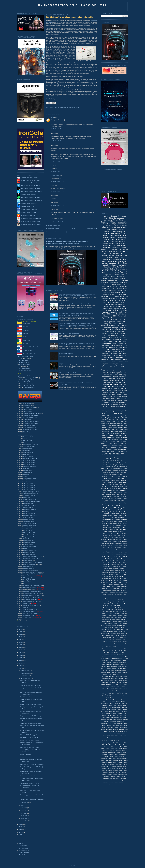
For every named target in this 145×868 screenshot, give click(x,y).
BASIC (104, 518)
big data (105, 263)
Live (126, 582)
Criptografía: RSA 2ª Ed (30, 574)
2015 (21, 658)
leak (113, 320)
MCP (119, 606)
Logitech (104, 716)
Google (113, 224)
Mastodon (114, 486)
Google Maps (113, 522)
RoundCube (107, 653)
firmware (120, 763)
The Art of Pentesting (29, 427)
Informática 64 (106, 412)
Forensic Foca (109, 467)
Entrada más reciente (53, 228)
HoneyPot (104, 539)
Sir (103, 739)
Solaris (125, 741)
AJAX (122, 674)
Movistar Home (106, 271)
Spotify (120, 400)
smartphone (108, 351)
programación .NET (111, 390)
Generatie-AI (124, 635)
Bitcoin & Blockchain (29, 531)
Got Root (26, 539)
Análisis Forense (28, 517)
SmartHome (122, 343)
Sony (118, 565)
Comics (113, 238)
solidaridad (114, 672)
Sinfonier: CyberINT (29, 543)
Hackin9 (125, 580)
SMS (109, 302)
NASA (126, 723)
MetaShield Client (107, 541)
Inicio (73, 228)
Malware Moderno (29, 456)
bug (125, 259)
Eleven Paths (120, 240)
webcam (122, 387)
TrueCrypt (123, 565)
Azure (124, 353)
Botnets (115, 351)
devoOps (123, 665)
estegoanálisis (116, 457)
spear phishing (111, 437)
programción (116, 778)
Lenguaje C (121, 582)
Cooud (116, 688)
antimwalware (117, 661)
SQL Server (111, 314)
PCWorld (122, 324)
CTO (126, 553)
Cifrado (113, 277)
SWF (118, 737)
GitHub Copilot (123, 467)
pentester (123, 371)
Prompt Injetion (114, 649)
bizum (104, 663)
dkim (125, 420)
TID (109, 361)
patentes (105, 504)
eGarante (106, 571)
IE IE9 (109, 287)
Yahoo (113, 398)
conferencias (122, 224)
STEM (111, 737)
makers (111, 369)
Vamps (105, 567)
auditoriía (106, 757)
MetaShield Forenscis (109, 608)
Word (112, 661)
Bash (113, 553)
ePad (114, 759)
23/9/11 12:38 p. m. (58, 205)
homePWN (108, 669)
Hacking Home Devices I (31, 423)
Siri (126, 388)
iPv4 (109, 320)
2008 (21, 829)
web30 (105, 533)
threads (119, 672)
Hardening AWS (28, 437)
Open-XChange (123, 727)
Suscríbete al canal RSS (28, 215)
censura (105, 529)
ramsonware (123, 778)
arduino (104, 410)
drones (109, 422)
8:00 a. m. (72, 105)
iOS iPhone (118, 768)
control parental (122, 449)
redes (122, 257)
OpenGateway (106, 420)
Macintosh (124, 606)
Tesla (104, 547)
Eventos (114, 216)
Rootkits (120, 486)
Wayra (106, 322)
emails (103, 761)
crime (122, 588)
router (126, 592)
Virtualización (114, 512)
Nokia (110, 647)
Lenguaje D (109, 714)
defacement (123, 529)
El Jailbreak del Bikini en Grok (67, 373)
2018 (21, 650)
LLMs (114, 245)
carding (123, 528)
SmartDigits (124, 739)
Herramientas (121, 277)
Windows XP (121, 322)
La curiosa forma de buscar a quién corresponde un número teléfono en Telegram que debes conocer (76, 314)
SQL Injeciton (117, 653)
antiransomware (115, 441)
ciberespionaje (120, 292)
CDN (117, 596)
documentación (107, 377)
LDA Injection (116, 712)
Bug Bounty (27, 468)
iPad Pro (124, 768)
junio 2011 (24, 808)
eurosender (116, 761)
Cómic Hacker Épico (29, 552)
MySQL (109, 310)
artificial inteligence (106, 622)
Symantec (104, 657)
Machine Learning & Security (32, 502)
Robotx (104, 735)
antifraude (116, 569)
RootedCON (124, 586)
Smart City (105, 498)
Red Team (26, 511)
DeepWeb (106, 459)
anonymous (121, 500)
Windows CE (108, 659)
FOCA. (114, 694)
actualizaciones (116, 619)
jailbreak (116, 308)
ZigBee (116, 755)
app (126, 426)
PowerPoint (109, 612)
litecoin (123, 571)
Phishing (124, 273)
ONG (124, 445)
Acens (104, 575)
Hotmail (104, 400)
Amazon (122, 328)
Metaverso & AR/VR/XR (30, 429)
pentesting (108, 220)
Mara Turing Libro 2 (29, 462)
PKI (116, 477)
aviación (114, 622)
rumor (118, 780)
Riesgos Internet (28, 507)
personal (114, 249)
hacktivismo (123, 377)
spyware (113, 473)
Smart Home (106, 441)
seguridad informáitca (114, 551)
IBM (113, 387)
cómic (116, 375)
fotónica (114, 590)
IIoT (120, 704)
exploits (105, 338)
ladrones (118, 571)
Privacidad (106, 224)
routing (104, 594)
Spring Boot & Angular (30, 505)
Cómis (121, 688)
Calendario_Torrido (120, 383)
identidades (109, 770)
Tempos (112, 243)
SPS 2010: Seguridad (29, 611)
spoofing (105, 312)
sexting (104, 437)
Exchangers (104, 694)
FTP (103, 467)
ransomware (118, 369)
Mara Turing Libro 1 (29, 464)
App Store (123, 473)
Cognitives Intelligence (121, 520)
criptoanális (122, 757)
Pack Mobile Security (24, 368)
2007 (21, 832)
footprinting (106, 367)
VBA (121, 747)
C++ (113, 684)
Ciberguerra (28, 419)
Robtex (104, 614)
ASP (115, 533)
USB (107, 416)
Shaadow (104, 616)
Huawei (112, 704)
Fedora (120, 602)
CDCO (115, 535)
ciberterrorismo (123, 471)
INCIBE (109, 639)
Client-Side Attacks (29, 521)
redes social (113, 780)
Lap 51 (61, 363)
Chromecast (113, 633)
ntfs (120, 772)
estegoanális (114, 667)
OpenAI (105, 318)
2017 (21, 653)
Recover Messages (112, 524)
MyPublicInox (113, 723)
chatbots (104, 428)
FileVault (119, 694)
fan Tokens (116, 340)
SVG (114, 737)
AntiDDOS (115, 482)
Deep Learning (122, 271)
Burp (124, 631)
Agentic (123, 381)
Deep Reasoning (122, 451)
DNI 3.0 (125, 688)
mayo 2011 (24, 811)
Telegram (118, 330)
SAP (108, 614)
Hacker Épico (27, 584)
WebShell (125, 749)
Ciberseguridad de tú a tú (31, 445)
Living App (124, 326)
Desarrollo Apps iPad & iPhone (32, 592)
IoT (112, 296)
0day (114, 410)
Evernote (108, 635)
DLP (104, 494)
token (116, 341)
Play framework (106, 649)
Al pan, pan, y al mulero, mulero (30, 740)
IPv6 (109, 289)
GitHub (123, 398)
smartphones (110, 594)
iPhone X (125, 669)
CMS (109, 484)
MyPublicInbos (121, 721)
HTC (108, 702)
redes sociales (120, 304)
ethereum (115, 377)
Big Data (26, 431)
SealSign (118, 461)
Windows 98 (118, 751)
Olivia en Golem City (31, 417)
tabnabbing (107, 784)
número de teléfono (110, 592)
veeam (117, 784)
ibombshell (123, 490)
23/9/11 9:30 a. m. (57, 141)
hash (119, 590)
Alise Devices (110, 631)
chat (103, 390)
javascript (112, 322)
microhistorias (106, 326)
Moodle (107, 543)
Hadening (112, 702)
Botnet (104, 373)
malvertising (105, 573)
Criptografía (122, 261)
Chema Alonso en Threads (27, 194)
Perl (125, 561)
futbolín (125, 764)
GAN (109, 439)
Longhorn (115, 643)
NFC (119, 418)
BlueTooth (105, 330)
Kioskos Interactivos (113, 539)
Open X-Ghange (115, 727)
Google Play (113, 312)
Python (116, 257)
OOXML (115, 343)
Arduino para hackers (30, 380)
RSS (117, 387)
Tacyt (118, 336)
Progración (112, 731)
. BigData (104, 674)
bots (120, 353)
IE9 (110, 453)
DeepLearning (121, 379)
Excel (125, 345)
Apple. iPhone (114, 680)
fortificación (116, 302)
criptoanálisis (118, 435)
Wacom (108, 749)
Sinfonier (121, 388)
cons (124, 300)
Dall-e (122, 633)
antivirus (123, 408)
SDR (103, 588)
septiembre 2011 (26, 678)
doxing (103, 422)
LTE (115, 606)
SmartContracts (121, 314)
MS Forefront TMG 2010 (30, 613)
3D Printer (108, 430)
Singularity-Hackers (25, 850)
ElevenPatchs (112, 692)
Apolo (116, 631)
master (104, 492)
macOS (106, 379)
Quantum (111, 341)
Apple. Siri (107, 680)
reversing (106, 381)
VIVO (115, 547)
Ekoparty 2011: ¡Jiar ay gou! (29, 735)
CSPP (126, 422)
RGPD (111, 733)
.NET (120, 306)
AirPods (119, 533)
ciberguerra (108, 324)
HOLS (109, 604)
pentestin (119, 549)
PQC (120, 477)
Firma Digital (114, 404)
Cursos (107, 230)
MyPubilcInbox (119, 543)
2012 (21, 666)
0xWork (110, 674)
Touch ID (115, 657)
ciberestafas (105, 345)
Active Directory (115, 381)
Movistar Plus (114, 363)
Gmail (103, 296)
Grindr (118, 700)
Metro (115, 719)
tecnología (119, 437)
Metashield (112, 406)
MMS (104, 717)
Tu (118, 657)
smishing (111, 782)
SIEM (112, 735)
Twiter (121, 745)
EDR (112, 537)
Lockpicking (109, 643)
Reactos (124, 612)
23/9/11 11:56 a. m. (58, 171)
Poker (103, 612)
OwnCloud (122, 729)
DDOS (125, 457)
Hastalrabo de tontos (116, 432)
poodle (118, 776)
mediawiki (112, 772)
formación (106, 228)
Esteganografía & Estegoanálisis (33, 562)
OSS (121, 725)
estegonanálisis (107, 590)
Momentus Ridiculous (116, 424)
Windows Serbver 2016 (117, 659)
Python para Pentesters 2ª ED (32, 556)
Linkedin (106, 392)
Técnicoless (121, 332)
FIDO (110, 694)
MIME (125, 716)
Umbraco (116, 747)
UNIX (108, 547)
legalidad (120, 361)
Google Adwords (122, 698)
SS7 (111, 614)
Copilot (124, 535)
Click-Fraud (119, 506)
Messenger (115, 439)
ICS (122, 494)
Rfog (52, 117)
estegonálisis (109, 761)
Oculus (104, 727)
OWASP (109, 496)
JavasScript (114, 710)
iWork (108, 549)
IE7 (106, 486)
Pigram (105, 563)
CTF (119, 535)
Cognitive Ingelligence (107, 520)
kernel (125, 435)
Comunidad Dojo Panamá (27, 347)
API (121, 385)
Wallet (110, 528)
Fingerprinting (121, 238)
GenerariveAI (115, 696)
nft (124, 363)
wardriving (123, 531)
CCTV (113, 596)
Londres (109, 716)
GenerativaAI (106, 698)
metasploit (112, 263)
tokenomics (112, 290)
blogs (122, 296)
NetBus (104, 725)
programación (114, 283)
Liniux (125, 714)
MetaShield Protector (121, 359)
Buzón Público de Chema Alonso (30, 183)
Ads (118, 473)
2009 (21, 827)
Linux (124, 236)
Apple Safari (107, 475)
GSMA (116, 467)
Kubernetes (27, 451)
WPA (111, 588)
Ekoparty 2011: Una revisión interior (31, 704)
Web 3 (120, 749)
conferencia (107, 328)
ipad (105, 285)
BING (113, 289)
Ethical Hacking (28, 384)
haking (103, 669)
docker (112, 334)
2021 (21, 642)
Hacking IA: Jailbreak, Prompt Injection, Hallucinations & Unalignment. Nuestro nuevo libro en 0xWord (67, 242)
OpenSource (115, 408)
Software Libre (109, 304)
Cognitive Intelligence (110, 265)
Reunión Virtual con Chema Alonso (31, 180)
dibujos (112, 357)
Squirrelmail (113, 655)
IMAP (105, 639)
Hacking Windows (29, 519)
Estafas (112, 255)
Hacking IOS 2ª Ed (29, 568)
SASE (108, 735)
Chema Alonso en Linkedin (27, 212)
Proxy (120, 347)
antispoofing (106, 514)
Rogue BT (123, 651)
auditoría (119, 255)
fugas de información (116, 345)
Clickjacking (115, 484)
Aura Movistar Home (106, 682)
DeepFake (107, 537)
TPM (107, 745)
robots (125, 347)
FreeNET (117, 635)
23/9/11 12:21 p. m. (58, 191)
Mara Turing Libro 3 (29, 460)
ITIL (126, 704)
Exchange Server (107, 396)
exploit (115, 287)
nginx (103, 592)
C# (120, 575)
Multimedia (105, 461)
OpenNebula (109, 729)
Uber (120, 618)
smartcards (104, 629)
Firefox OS (124, 694)
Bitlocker (110, 535)
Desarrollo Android (29, 576)
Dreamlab (23, 330)
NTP (109, 610)
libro (124, 294)
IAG (105, 559)
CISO (117, 430)
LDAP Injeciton (124, 712)
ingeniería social (74, 107)
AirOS (117, 676)
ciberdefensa (112, 529)
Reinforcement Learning (108, 651)
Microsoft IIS (123, 584)
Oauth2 (125, 424)
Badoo (114, 682)
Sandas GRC (106, 565)
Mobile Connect (121, 459)
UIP (109, 747)
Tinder (124, 526)
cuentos (110, 428)
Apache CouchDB (106, 678)
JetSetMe (124, 710)
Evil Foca (115, 355)
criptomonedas (112, 281)
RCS (125, 649)
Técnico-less (123, 338)
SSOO (123, 653)
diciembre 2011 (25, 671)
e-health (118, 463)
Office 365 (105, 426)
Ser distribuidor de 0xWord (25, 356)
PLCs (115, 496)
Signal (115, 616)
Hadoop (120, 508)
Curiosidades (58, 107)
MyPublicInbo (113, 721)
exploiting (119, 294)
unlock (112, 784)
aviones (120, 622)
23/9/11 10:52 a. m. (58, 161)
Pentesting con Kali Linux (31, 570)
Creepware (118, 598)
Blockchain (122, 265)
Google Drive (123, 578)
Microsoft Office (121, 406)
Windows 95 (116, 588)
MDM (120, 539)
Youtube (106, 283)
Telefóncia (112, 745)
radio (104, 336)
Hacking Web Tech (29, 541)
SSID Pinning (105, 737)
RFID (110, 469)
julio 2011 (24, 805)
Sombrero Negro (28, 453)
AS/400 (106, 676)
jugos (125, 770)
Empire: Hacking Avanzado (31, 492)
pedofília (124, 772)
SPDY (121, 735)
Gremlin (120, 522)
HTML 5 (125, 557)
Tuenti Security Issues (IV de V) (30, 783)
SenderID (123, 496)
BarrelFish (119, 682)
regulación (116, 531)
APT (120, 341)
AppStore (104, 553)
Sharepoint (108, 471)
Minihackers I (28, 412)
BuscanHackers (120, 553)
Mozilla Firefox (114, 392)
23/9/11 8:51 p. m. (57, 221)
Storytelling (27, 439)
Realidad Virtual (117, 469)
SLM (103, 471)
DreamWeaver (121, 690)
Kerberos (113, 559)
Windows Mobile (117, 488)
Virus (119, 447)
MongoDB (105, 561)
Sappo (125, 524)
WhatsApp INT (28, 441)
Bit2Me (104, 355)
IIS (124, 306)
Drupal (103, 522)
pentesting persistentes (121, 670)
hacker (118, 398)
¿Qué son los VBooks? (25, 376)
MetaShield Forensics (113, 584)
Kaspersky (110, 606)
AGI (118, 674)
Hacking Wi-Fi (27, 470)
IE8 (107, 582)
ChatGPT (122, 249)
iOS (109, 249)
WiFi (103, 273)
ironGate (121, 770)
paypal (110, 531)
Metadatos (107, 247)
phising (109, 672)
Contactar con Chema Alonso (29, 178)
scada (114, 422)
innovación (105, 269)
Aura (122, 253)
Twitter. (125, 745)
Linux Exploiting (28, 566)
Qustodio (121, 649)
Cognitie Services (110, 688)
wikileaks (105, 388)
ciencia (124, 547)
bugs (106, 275)
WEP (102, 659)
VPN (121, 375)
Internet (107, 242)
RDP (103, 434)
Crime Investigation (29, 527)
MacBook (105, 477)
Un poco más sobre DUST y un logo (31, 716)
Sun (110, 426)
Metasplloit (110, 719)
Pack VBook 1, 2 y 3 (24, 382)
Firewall (111, 359)
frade (103, 764)
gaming (124, 330)
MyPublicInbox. (105, 723)
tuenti (109, 410)
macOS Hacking (28, 529)
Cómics (116, 251)
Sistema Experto (109, 739)
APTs (120, 573)
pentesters (112, 379)
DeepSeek (106, 375)
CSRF (105, 439)
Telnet (116, 745)
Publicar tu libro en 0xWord (25, 319)
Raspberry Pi (27, 474)
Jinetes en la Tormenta (30, 466)
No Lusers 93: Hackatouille (28, 776)
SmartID (111, 498)
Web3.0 (110, 567)
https (117, 334)
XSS (109, 285)
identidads (115, 770)
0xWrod (114, 674)
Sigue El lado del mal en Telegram (29, 185)
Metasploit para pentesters (33, 586)
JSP (108, 559)
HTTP (112, 330)
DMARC (118, 555)
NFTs (121, 363)
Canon (108, 633)
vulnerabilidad (118, 594)
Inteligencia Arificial (106, 641)
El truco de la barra (26, 754)
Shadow (110, 616)
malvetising (106, 772)
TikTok (114, 426)
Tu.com (118, 396)
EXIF (126, 633)
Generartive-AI (123, 696)
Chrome (106, 332)
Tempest (124, 461)
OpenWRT (115, 729)
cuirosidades (104, 759)
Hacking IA (27, 406)
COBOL (103, 633)
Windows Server (108, 279)
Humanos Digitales (117, 445)
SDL (112, 653)
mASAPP (113, 549)
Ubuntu (120, 316)
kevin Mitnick (106, 473)
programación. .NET (107, 778)
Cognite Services (109, 576)
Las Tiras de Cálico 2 (30, 447)
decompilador (116, 665)
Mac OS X (113, 316)
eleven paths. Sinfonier (122, 759)
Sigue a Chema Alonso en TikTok (30, 188)
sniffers (114, 412)
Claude (109, 355)
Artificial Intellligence (123, 680)
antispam (106, 402)
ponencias (113, 776)
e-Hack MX (23, 340)
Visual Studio (106, 463)
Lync (118, 716)
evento (104, 451)
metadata (124, 310)
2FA (119, 281)
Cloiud (103, 688)
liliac (107, 670)
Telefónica (123, 226)
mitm (119, 263)
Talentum (123, 336)
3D (122, 457)
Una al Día (26, 607)
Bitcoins (105, 290)
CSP (104, 686)
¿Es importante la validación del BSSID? (32, 799)
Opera (122, 453)
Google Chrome (108, 300)
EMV (110, 578)
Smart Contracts (115, 434)
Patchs (121, 561)
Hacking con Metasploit (30, 515)
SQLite (108, 447)
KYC (102, 712)
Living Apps (113, 298)
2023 (21, 637)
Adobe (109, 482)
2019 (21, 647)
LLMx (104, 714)
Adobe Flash (119, 504)
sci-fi (102, 430)
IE (125, 604)
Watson (112, 749)
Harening (118, 702)
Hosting (103, 582)
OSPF (118, 725)
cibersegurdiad (123, 663)
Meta (114, 453)
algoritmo (115, 471)
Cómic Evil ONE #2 (30, 496)
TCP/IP (109, 488)
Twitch (122, 657)
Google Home (106, 445)
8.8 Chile (23, 327)
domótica (116, 490)
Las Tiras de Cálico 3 (30, 425)
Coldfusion (105, 578)
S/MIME (116, 545)
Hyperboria (120, 604)
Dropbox (108, 494)
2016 (21, 655)
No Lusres (109, 725)
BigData (112, 269)
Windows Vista (119, 275)
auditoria (124, 661)
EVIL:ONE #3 (28, 472)
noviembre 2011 (26, 673)
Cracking (123, 308)
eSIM (109, 667)
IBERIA (116, 704)
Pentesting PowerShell (30, 550)
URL (112, 747)
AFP (115, 629)
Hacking (106, 216)
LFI (109, 486)
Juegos (104, 289)
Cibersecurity (106, 555)
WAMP (103, 749)
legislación (119, 373)
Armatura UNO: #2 (30, 488)
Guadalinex (123, 700)
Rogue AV (117, 651)
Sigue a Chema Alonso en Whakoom (31, 191)
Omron (108, 727)
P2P (114, 394)
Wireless (106, 316)
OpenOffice (107, 408)
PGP (116, 414)
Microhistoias (115, 645)
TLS (113, 526)
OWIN (125, 725)
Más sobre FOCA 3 (26, 757)
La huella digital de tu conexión (29, 737)
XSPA (125, 512)
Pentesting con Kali (30, 378)
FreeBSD (109, 696)
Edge (106, 453)
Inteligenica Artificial (116, 708)
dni (126, 588)
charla (125, 369)
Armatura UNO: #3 (30, 486)
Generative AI (122, 287)
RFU (107, 733)
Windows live (116, 528)
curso (112, 375)
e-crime (119, 318)
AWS (105, 482)
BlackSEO (110, 383)
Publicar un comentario (53, 226)
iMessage (123, 514)
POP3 (119, 610)
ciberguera (111, 623)
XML (120, 567)
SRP (125, 735)
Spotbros (110, 743)
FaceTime (104, 557)
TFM (116, 618)
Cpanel (112, 598)
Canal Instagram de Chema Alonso (31, 224)
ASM (111, 492)
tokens (114, 285)
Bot (115, 492)
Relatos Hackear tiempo (30, 458)
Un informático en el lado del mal (73, 5)
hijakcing (104, 768)
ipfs (104, 670)
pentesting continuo (107, 516)
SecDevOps (106, 455)
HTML (111, 388)
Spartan (105, 743)
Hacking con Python (29, 554)
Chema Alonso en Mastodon (27, 203)
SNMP (120, 545)
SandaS (125, 545)
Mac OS (108, 717)
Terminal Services (116, 349)
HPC (104, 702)
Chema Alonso (55, 176)
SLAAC (120, 524)
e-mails (113, 402)
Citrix (113, 326)
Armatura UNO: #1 (30, 490)
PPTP (104, 510)
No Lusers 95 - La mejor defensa (30, 747)
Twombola (104, 747)
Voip (125, 375)
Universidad (106, 245)
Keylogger (124, 641)
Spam (110, 261)
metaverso (123, 334)
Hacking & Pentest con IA (31, 413)
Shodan (105, 308)
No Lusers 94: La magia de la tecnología (32, 764)
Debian (118, 410)
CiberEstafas (27, 455)
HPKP (113, 637)
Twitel (125, 394)
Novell (125, 522)
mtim (116, 772)
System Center (110, 618)
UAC (103, 340)
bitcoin (117, 279)
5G (111, 533)
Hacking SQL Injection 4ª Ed (32, 596)
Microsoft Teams (117, 541)
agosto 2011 (25, 803)
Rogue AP (110, 545)
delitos (105, 531)
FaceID (116, 537)
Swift (123, 655)
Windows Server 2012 (30, 588)
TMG (103, 745)
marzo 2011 (24, 816)
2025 (21, 632)
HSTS (115, 508)
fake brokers (121, 667)
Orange (108, 586)
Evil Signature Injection (122, 692)
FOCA (118, 243)
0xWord (21, 844)
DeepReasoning (107, 508)
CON (119, 285)
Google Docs (106, 700)
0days (121, 516)
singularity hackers (107, 365)
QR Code (104, 545)
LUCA (109, 253)
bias (121, 420)
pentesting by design (112, 774)
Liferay (114, 714)
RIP (115, 733)
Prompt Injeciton (119, 731)
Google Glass (105, 580)
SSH (103, 416)
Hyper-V (114, 604)
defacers (125, 623)
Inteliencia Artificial (122, 706)
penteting (122, 627)
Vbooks (118, 479)
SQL (107, 588)
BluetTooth (109, 684)
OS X (118, 453)
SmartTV (123, 320)
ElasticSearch (105, 692)
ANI (125, 674)
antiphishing (120, 426)
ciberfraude (115, 663)
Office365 (125, 418)
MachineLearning (122, 643)
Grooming (122, 537)
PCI (116, 610)
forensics (104, 394)
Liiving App (120, 714)
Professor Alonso (24, 362)
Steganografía (107, 526)
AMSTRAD (120, 422)
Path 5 (120, 414)
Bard (110, 394)
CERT (121, 684)
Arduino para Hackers (30, 500)
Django (124, 600)
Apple (112, 240)
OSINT (25, 476)
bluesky (111, 757)
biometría (109, 340)
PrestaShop (118, 563)
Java (109, 336)
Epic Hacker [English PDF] (31, 558)
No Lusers (114, 242)
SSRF (124, 563)
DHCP (124, 598)
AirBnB (125, 594)
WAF (122, 479)
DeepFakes (123, 283)
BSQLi (110, 443)
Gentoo (125, 602)
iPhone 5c (114, 669)
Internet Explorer (122, 269)
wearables (125, 672)
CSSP (108, 686)
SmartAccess (117, 739)
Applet (116, 575)
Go (107, 522)
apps (124, 349)
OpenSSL (111, 477)
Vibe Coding (106, 512)
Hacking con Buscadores (30, 605)
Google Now (113, 700)
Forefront (113, 459)
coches (113, 463)
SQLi (115, 388)
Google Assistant (107, 637)
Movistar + (118, 300)
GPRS (115, 306)
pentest (106, 234)
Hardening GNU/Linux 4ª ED (32, 572)
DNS (108, 296)
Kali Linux (104, 347)
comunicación (118, 623)
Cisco (113, 506)
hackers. (108, 766)
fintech (115, 763)
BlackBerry (121, 518)
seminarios (123, 551)
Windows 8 (112, 318)
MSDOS (122, 475)
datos (104, 371)
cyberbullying (106, 481)
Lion (125, 494)
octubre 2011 (25, 676)
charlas (114, 230)
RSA (113, 420)
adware (114, 361)
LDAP (105, 341)
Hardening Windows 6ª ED (30, 601)
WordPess (105, 755)
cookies (114, 502)
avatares (110, 490)
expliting (110, 763)
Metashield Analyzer (120, 608)
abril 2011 (24, 813)
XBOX (125, 400)
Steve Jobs (113, 455)
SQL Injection (118, 259)
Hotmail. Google (105, 704)
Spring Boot (27, 498)
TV (114, 479)
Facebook (109, 251)
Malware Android (28, 545)
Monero (123, 559)
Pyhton (118, 586)
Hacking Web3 (28, 435)
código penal (109, 665)
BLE (113, 430)
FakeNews (105, 359)
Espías (104, 602)
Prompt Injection (113, 338)
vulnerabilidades (122, 412)
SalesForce (117, 614)
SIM (103, 447)
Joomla (105, 406)
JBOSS (104, 606)
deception (122, 569)
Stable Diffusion (122, 510)
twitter (104, 261)
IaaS (124, 639)
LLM (123, 234)
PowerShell (121, 267)
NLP (107, 647)
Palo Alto (125, 610)
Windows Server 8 (121, 753)
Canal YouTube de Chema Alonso (30, 221)
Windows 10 (122, 298)
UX (111, 547)
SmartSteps (107, 655)
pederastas (112, 670)
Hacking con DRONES (30, 525)
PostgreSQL (111, 563)
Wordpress (116, 310)
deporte (113, 514)
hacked (115, 324)
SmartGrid (104, 741)
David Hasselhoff (112, 451)
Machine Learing (115, 717)
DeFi (126, 443)
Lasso (115, 582)
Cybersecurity (105, 404)
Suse (103, 618)
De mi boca (107, 690)
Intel (103, 469)
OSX (112, 610)
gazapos (103, 766)
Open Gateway (112, 400)
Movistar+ (104, 361)
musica (116, 627)
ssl (104, 349)
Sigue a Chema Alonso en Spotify (30, 197)
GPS (111, 308)
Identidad (118, 236)
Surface (119, 655)
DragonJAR (24, 324)
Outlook (112, 461)
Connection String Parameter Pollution (116, 465)
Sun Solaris (124, 434)
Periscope (106, 731)
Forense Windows (28, 617)
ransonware (106, 780)
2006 (21, 835)
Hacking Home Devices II (31, 415)
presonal (123, 776)
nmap (123, 502)
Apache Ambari (123, 676)
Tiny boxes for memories (66, 353)
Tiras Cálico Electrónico (31, 494)
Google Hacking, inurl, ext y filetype (69, 333)
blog (113, 292)
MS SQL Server (115, 367)
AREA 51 (23, 344)
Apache (119, 290)
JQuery (108, 710)
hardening (107, 232)
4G (108, 492)
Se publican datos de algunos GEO (31, 723)
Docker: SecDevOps (29, 513)
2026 (21, 629)
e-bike (103, 625)
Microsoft (105, 255)
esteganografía (120, 357)
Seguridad (114, 447)
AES (116, 573)
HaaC (118, 494)
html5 (118, 481)
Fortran (104, 696)
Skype (107, 434)
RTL (120, 612)
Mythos (103, 586)
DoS (125, 484)
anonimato (114, 353)
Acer (113, 676)
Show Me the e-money (30, 478)
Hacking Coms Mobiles (30, 599)
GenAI (111, 236)
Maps (118, 559)
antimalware (108, 306)
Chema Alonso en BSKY (26, 206)
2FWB (125, 516)
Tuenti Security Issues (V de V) (29, 697)
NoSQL (125, 543)
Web (116, 749)
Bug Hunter (27, 404)
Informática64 (123, 404)
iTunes (104, 770)
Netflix (121, 439)
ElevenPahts (115, 475)
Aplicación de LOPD (28, 615)
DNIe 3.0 (124, 555)
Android (107, 240)
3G (117, 402)
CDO (125, 373)
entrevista (108, 457)
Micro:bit (104, 610)
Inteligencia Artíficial (106, 708)
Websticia (120, 455)
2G (109, 533)
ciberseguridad (122, 222)
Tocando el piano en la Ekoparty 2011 (31, 685)
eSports (114, 625)
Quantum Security (29, 408)
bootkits (119, 547)
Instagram (116, 365)
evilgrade (119, 625)
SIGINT (117, 735)
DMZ (121, 484)
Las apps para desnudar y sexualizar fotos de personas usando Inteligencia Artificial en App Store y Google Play (77, 295)
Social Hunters (28, 449)
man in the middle (109, 627)
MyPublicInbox (23, 846)
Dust (109, 387)
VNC (126, 657)
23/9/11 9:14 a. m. (57, 129)
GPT (105, 302)
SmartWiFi (119, 394)
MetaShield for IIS (107, 645)
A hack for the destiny (30, 523)
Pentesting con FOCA (30, 564)
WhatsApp (116, 253)
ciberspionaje (107, 502)
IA (117, 220)
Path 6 (113, 586)
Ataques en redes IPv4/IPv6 (31, 594)
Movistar (117, 273)
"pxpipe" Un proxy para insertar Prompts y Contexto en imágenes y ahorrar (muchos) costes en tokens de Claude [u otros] (78, 324)
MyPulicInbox (120, 723)
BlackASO (107, 596)
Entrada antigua (92, 228)
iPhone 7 (120, 669)
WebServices (105, 619)
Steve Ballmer (116, 743)
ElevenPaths (115, 228)
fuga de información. (110, 764)
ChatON (119, 686)
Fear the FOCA (24, 360)
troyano (120, 390)
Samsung (114, 510)
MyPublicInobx (123, 645)
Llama (121, 355)
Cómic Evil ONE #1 (29, 503)
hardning (125, 766)
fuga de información (113, 371)
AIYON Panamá (25, 350)
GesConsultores (114, 698)
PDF (108, 349)
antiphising (124, 619)
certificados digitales (108, 435)
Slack (126, 616)
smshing (110, 629)
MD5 (121, 716)
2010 (21, 824)
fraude (114, 271)
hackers (118, 234)
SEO (111, 385)
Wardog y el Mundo (29, 578)
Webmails (122, 392)
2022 (21, 640)
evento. (121, 761)
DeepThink (118, 600)
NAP (103, 647)
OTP (125, 432)
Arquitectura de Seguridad (32, 421)
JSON (111, 582)
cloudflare (105, 334)
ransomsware (120, 592)
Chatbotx (124, 686)
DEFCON (121, 443)
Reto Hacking (122, 245)
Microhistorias (27, 582)
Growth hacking (118, 557)
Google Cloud (105, 424)
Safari (110, 479)
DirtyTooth (108, 418)
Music (104, 496)
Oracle (120, 312)
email (119, 502)
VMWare (124, 618)
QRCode (116, 612)
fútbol (118, 514)
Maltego (104, 584)
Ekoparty (23, 334)
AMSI (118, 629)
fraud (126, 667)
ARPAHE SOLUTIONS (27, 354)
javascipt (123, 590)
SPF (117, 420)
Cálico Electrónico (25, 364)
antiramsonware (122, 755)
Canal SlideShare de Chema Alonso (31, 218)
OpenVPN (116, 561)
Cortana (113, 555)
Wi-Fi (120, 512)
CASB (117, 684)
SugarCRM (123, 743)
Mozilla (112, 543)
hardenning (119, 766)
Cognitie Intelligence (119, 576)
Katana (106, 712)
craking (116, 757)
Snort (115, 741)
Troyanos (113, 332)
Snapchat (113, 565)
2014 (21, 660)
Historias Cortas (28, 433)
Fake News (124, 340)
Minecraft (119, 719)
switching (112, 573)
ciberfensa (109, 663)
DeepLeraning (114, 690)
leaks (103, 465)
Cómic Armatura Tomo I (30, 509)
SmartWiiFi (110, 741)
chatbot (106, 357)
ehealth (124, 463)
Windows (106, 238)
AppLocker (121, 678)
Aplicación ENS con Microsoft (32, 597)
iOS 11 (109, 768)
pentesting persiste (122, 774)
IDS (103, 486)
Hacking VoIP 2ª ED (29, 580)
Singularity (120, 616)
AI (114, 220)
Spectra (124, 243)
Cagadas (124, 575)
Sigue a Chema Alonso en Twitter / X (31, 200)
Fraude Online (27, 603)
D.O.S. (115, 443)
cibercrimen (110, 273)
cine (126, 365)
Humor (66, 107)
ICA (124, 508)
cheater (125, 622)
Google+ (110, 557)
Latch (112, 234)
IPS (113, 639)
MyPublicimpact (24, 848)
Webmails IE (105, 751)
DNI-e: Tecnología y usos (30, 609)
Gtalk (105, 604)
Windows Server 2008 (121, 498)
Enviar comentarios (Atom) (62, 232)
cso (117, 529)
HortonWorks (123, 637)
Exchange (109, 602)
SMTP (108, 510)
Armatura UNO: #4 (30, 484)
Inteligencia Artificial (108, 222)
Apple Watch (110, 575)
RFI (118, 496)
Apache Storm (114, 678)
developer (115, 328)
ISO (123, 704)
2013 (21, 663)
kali (125, 316)
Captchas (122, 402)
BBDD (109, 553)
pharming (104, 672)
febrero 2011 (25, 818)
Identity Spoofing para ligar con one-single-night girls (70, 17)
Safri (126, 737)
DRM (118, 633)
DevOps (124, 410)
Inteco (115, 706)
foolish (115, 428)
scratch (116, 516)
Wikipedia (116, 567)
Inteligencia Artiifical (116, 641)
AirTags (123, 629)
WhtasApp (112, 751)
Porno (103, 524)
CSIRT (125, 684)
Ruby (125, 414)
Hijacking (121, 351)
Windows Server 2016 (30, 388)
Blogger (121, 416)
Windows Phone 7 (112, 753)
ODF (122, 365)
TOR (126, 355)
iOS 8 (113, 768)
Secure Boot (124, 614)
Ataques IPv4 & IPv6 (30, 386)
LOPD (109, 373)
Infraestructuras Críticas (30, 535)
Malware (121, 230)
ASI (110, 676)
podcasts (106, 294)
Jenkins (119, 710)
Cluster (25, 549)
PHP (104, 310)
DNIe (121, 430)
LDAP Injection (113, 347)
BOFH (109, 518)
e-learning (108, 625)
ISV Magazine (118, 639)
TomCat (109, 657)
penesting (104, 774)
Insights (111, 706)
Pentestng (124, 647)
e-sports (113, 481)
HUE (117, 637)
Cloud (117, 320)
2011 (21, 668)
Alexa (104, 383)
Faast (118, 326)
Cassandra (113, 686)
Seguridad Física (122, 289)
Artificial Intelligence (118, 232)
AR (103, 676)
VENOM (125, 747)
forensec (125, 763)
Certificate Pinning (122, 492)
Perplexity (106, 385)
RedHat (125, 469)
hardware (106, 277)
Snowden (120, 741)
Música (124, 263)
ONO (114, 725)
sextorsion (124, 481)
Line (104, 643)
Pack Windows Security (25, 370)
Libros (116, 226)
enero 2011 (24, 821)
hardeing (114, 766)
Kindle (111, 712)
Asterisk (120, 631)
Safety (122, 737)
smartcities (111, 504)
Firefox (112, 294)
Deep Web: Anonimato (30, 547)
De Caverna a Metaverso (31, 443)
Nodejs (110, 561)
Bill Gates (114, 518)
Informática (105, 706)
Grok (111, 580)
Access (125, 573)
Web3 (115, 261)
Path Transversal (117, 647)
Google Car (115, 578)
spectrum (121, 782)
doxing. (110, 759)
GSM (125, 390)
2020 (21, 645)
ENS (103, 414)
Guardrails (116, 580)
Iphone (105, 236)
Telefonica (118, 526)
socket (116, 782)
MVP (106, 469)
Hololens (123, 702)
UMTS (105, 528)
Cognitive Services (110, 267)
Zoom (110, 569)
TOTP (122, 367)
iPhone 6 (125, 625)
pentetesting (106, 776)
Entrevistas (115, 247)
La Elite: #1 (27, 480)
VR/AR (116, 385)
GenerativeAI (107, 259)
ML (114, 396)
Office (113, 336)
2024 (21, 634)
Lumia (114, 716)
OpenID (103, 729)
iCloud (103, 549)
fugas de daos (119, 764)
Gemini (123, 302)
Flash (113, 635)
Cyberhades (22, 855)
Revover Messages (121, 733)
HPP (121, 580)
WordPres (111, 755)
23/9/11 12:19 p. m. (58, 181)
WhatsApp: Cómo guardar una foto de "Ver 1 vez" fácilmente (76, 304)
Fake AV (115, 602)
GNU (113, 494)
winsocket (122, 784)
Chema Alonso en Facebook (29, 209)
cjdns (103, 665)
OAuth (126, 439)
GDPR (114, 418)
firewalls (112, 571)
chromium (104, 623)
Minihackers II (28, 410)
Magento (125, 539)
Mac (113, 373)
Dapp (104, 600)
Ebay (103, 635)
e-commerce (114, 416)
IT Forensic (23, 337)
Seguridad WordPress (30, 537)
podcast (117, 296)
